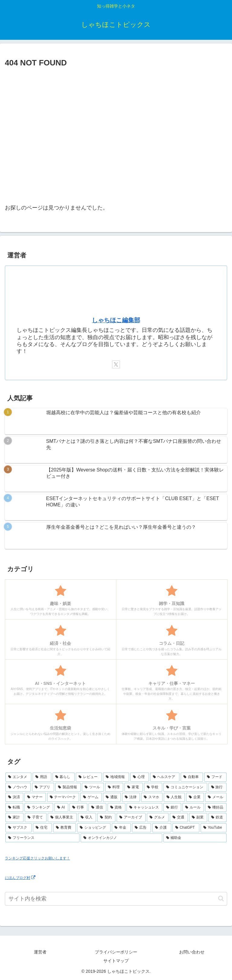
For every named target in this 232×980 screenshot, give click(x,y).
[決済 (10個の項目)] (14, 797)
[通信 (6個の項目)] (97, 808)
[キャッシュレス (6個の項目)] (145, 808)
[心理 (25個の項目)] (140, 777)
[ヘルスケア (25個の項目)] (165, 777)
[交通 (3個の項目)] (179, 818)
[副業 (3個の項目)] (198, 818)
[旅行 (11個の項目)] (217, 787)
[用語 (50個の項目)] (42, 777)
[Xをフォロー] (116, 364)
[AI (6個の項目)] (61, 808)
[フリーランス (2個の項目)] (42, 838)
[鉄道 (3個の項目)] (217, 818)
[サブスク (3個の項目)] (19, 828)
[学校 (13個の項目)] (153, 787)
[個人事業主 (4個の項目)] (62, 818)
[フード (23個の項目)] (215, 777)
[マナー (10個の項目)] (35, 797)
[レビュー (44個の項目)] (89, 777)
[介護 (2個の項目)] (162, 828)
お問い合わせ (192, 952)
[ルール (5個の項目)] (193, 808)
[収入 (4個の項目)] (87, 818)
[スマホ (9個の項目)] (152, 797)
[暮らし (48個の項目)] (64, 777)
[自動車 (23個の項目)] (192, 777)
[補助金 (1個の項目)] (195, 838)
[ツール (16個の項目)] (93, 787)
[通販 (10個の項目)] (112, 797)
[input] (116, 899)
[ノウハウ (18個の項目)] (18, 787)
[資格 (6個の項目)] (116, 808)
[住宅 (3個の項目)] (42, 828)
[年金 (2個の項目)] (121, 828)
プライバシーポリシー (116, 952)
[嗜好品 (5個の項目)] (216, 808)
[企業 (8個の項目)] (195, 797)
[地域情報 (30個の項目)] (116, 777)
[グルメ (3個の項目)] (158, 818)
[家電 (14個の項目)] (134, 787)
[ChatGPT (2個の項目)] (186, 828)
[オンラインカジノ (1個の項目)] (121, 838)
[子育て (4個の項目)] (36, 818)
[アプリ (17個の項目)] (43, 787)
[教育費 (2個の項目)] (64, 828)
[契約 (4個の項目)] (106, 818)
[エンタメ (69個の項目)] (18, 777)
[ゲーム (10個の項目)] (91, 797)
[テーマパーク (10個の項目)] (63, 797)
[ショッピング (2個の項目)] (94, 828)
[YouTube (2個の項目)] (214, 828)
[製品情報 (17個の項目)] (68, 787)
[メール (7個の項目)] (216, 797)
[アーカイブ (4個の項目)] (131, 818)
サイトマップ (116, 961)
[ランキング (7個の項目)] (39, 808)
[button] (221, 898)
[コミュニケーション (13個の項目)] (185, 787)
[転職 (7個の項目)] (14, 808)
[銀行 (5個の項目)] (172, 808)
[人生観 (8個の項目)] (174, 797)
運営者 (40, 952)
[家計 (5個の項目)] (14, 818)
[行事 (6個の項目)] (78, 808)
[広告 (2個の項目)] (142, 828)
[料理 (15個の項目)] (114, 787)
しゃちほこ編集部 (116, 320)
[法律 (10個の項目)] (131, 797)
